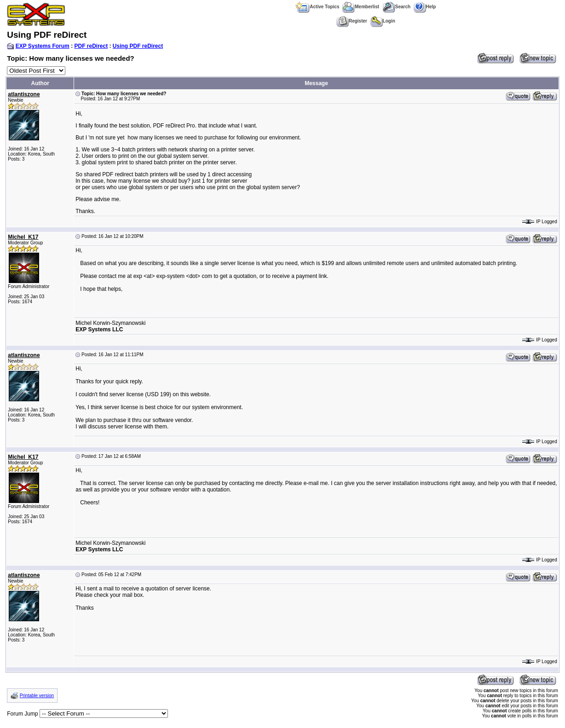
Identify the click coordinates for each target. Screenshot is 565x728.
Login (383, 21)
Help (425, 7)
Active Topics (317, 7)
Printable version (37, 696)
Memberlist (361, 7)
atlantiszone (24, 94)
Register (352, 21)
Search (396, 7)
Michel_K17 (23, 237)
